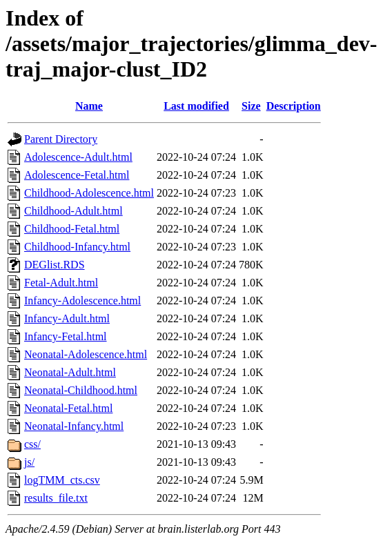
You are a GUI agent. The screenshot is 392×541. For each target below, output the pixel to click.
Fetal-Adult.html (61, 283)
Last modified (196, 106)
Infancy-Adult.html (67, 318)
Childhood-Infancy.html (77, 247)
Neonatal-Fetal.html (68, 408)
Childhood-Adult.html (73, 211)
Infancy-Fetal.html (66, 336)
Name (89, 106)
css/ (32, 444)
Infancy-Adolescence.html (82, 301)
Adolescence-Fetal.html (77, 175)
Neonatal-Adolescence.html (86, 354)
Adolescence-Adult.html (78, 157)
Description (294, 106)
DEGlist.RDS (55, 265)
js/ (29, 462)
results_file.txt (56, 498)
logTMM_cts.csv (62, 480)
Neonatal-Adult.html (70, 372)
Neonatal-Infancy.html (74, 426)
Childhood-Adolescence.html (89, 193)
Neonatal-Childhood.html (81, 390)
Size (251, 106)
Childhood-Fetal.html (72, 229)
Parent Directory (61, 139)
